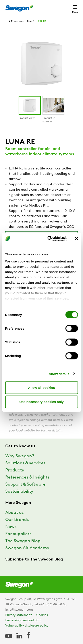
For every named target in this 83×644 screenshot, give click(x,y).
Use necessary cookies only (41, 402)
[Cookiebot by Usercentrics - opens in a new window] (49, 239)
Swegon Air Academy (27, 548)
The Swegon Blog (23, 541)
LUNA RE (41, 21)
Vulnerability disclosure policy (27, 626)
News (11, 527)
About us (14, 513)
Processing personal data (23, 620)
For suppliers (18, 534)
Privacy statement (19, 615)
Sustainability (19, 492)
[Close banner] (76, 239)
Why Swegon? (20, 456)
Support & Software (25, 484)
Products (15, 470)
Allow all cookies (41, 388)
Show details (59, 374)
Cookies (42, 615)
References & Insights (27, 477)
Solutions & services (25, 463)
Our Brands (17, 520)
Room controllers (22, 21)
